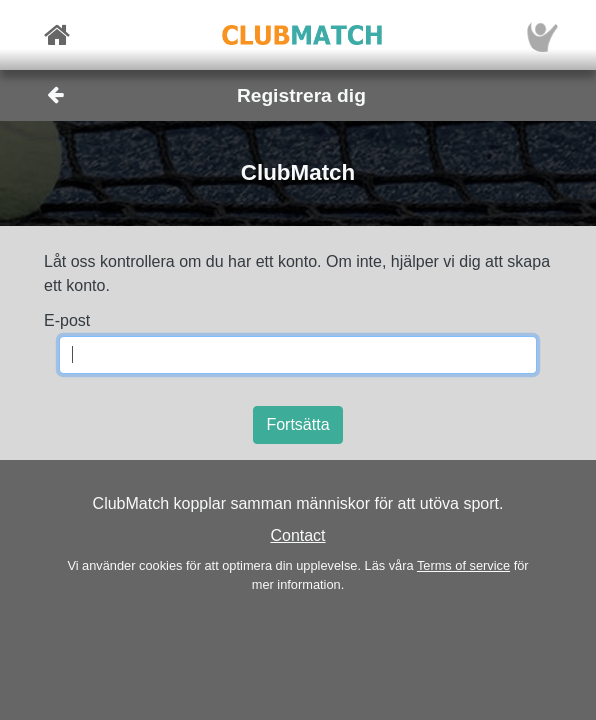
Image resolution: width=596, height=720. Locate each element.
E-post (67, 320)
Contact (297, 535)
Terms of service (463, 565)
